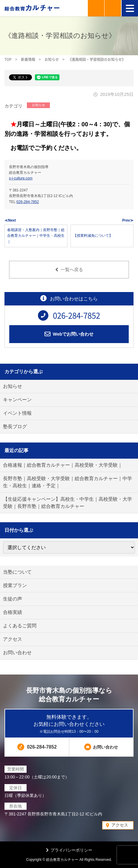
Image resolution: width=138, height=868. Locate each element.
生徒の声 (13, 599)
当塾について (17, 572)
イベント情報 (17, 413)
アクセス (13, 639)
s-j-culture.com (21, 178)
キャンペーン (17, 400)
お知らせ (39, 105)
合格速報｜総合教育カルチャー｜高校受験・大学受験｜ (63, 465)
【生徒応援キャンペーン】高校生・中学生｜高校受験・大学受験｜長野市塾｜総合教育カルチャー (68, 503)
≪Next (10, 220)
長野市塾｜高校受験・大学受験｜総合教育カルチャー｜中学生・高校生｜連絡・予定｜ (68, 482)
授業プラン (15, 585)
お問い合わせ (17, 653)
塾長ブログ (15, 427)
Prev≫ (128, 220)
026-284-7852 (28, 202)
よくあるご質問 (20, 626)
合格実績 (13, 612)
